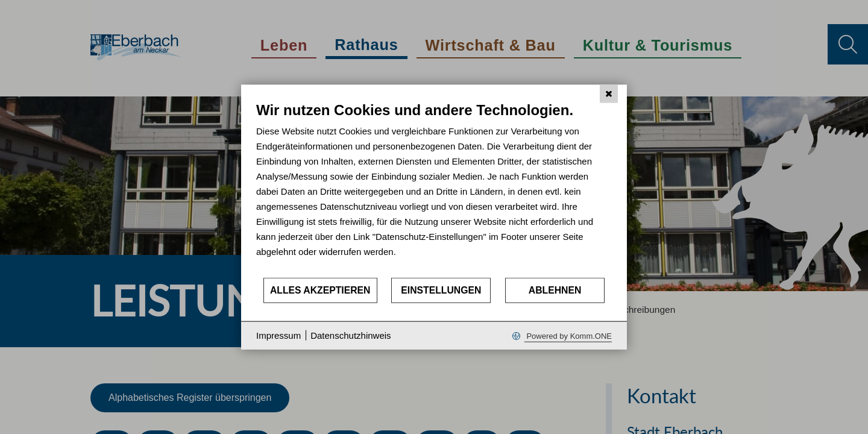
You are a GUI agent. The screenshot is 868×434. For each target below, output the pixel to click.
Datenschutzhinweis (351, 335)
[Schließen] (609, 94)
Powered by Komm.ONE (568, 335)
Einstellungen (441, 290)
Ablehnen (555, 290)
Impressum (278, 335)
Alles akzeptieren (320, 290)
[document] (434, 189)
